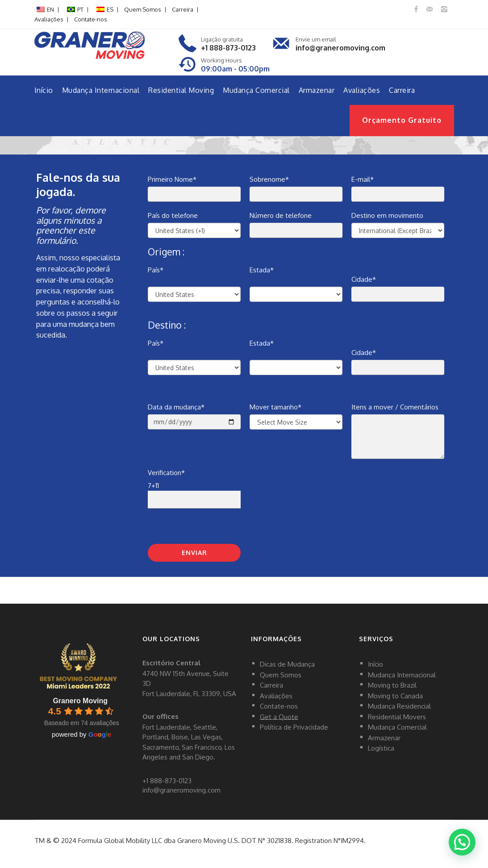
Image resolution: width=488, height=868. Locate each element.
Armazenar (317, 90)
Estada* (262, 270)
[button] (462, 841)
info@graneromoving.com (340, 48)
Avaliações (49, 19)
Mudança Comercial (256, 90)
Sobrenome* (269, 179)
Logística (381, 748)
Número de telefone (281, 215)
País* (156, 270)
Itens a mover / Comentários (395, 407)
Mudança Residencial (399, 706)
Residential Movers (397, 716)
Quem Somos (143, 9)
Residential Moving (181, 90)
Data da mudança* (176, 407)
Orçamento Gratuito (402, 120)
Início (44, 90)
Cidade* (364, 279)
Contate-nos (91, 19)
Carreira (183, 9)
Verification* (166, 473)
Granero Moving (80, 701)
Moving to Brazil (392, 685)
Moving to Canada (395, 695)
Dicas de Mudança (287, 664)
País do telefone (173, 215)
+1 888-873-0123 (228, 48)
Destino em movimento (387, 215)
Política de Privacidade (294, 727)
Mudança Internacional (101, 90)
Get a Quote (279, 716)
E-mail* (363, 179)
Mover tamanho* (275, 407)
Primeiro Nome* (172, 179)
